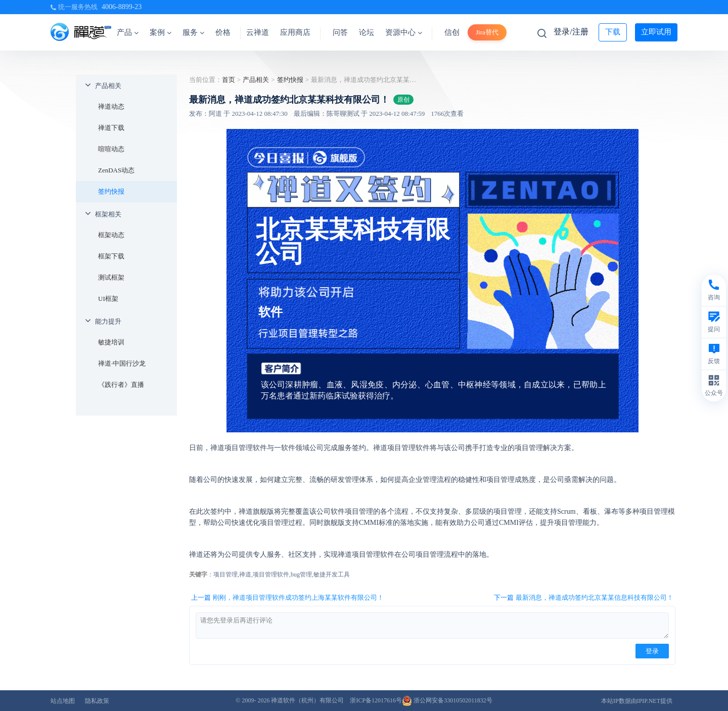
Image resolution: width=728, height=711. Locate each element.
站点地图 (63, 701)
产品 (128, 32)
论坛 (367, 32)
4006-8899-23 (122, 7)
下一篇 (584, 598)
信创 (452, 32)
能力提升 (108, 321)
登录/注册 (571, 32)
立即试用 (656, 32)
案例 (161, 32)
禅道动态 (111, 106)
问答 (340, 32)
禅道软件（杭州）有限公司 (307, 700)
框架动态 (111, 235)
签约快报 (111, 191)
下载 (613, 32)
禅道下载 (111, 128)
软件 (270, 312)
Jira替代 (487, 32)
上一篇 (287, 598)
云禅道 (258, 32)
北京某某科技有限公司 (353, 241)
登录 (652, 651)
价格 (223, 32)
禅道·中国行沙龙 (122, 363)
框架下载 (111, 256)
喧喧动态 (111, 149)
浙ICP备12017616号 (376, 700)
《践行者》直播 (121, 385)
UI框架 (108, 299)
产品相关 (108, 86)
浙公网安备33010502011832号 (447, 700)
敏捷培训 (111, 342)
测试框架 (111, 277)
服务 (193, 32)
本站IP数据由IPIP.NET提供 (637, 701)
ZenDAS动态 (116, 170)
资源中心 (404, 32)
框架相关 (108, 214)
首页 (229, 80)
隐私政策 (97, 701)
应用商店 (295, 32)
